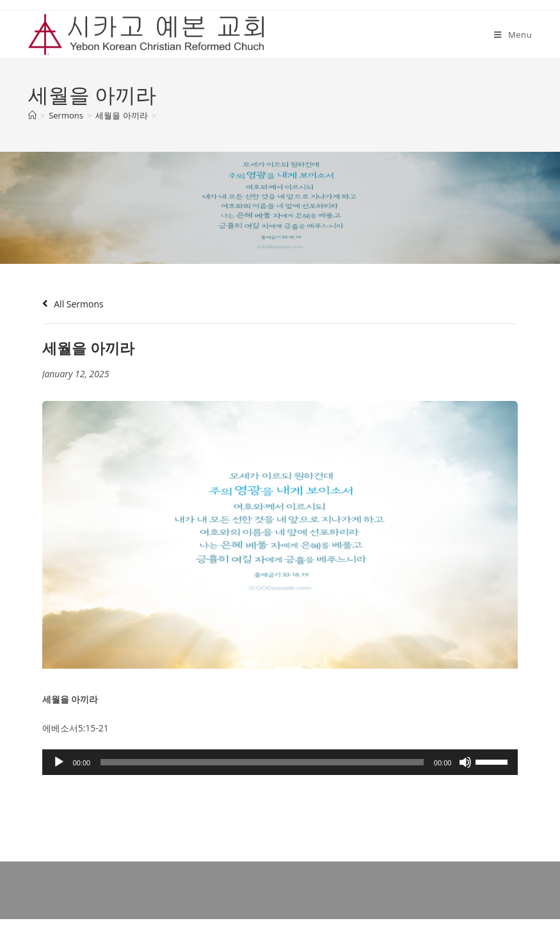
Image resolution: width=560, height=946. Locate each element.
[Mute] (465, 762)
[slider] (262, 762)
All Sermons (73, 304)
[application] (280, 762)
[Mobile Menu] (513, 35)
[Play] (59, 762)
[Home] (32, 115)
